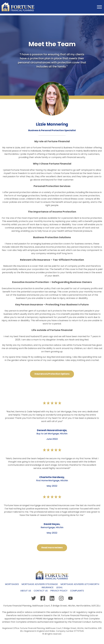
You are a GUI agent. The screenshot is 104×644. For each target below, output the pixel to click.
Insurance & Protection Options (52, 374)
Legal (59, 587)
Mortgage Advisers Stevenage (40, 584)
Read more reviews (52, 548)
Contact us (41, 591)
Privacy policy (59, 591)
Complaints (77, 591)
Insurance (48, 587)
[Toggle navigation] (99, 7)
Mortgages (12, 584)
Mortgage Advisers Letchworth (80, 584)
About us (26, 591)
